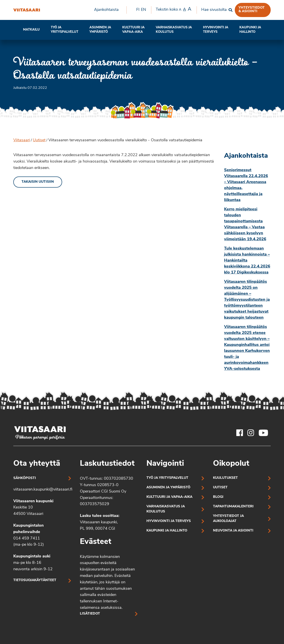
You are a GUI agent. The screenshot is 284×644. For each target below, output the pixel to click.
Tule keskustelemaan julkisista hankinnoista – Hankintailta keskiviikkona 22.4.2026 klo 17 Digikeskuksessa (247, 261)
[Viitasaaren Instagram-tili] (251, 433)
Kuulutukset (225, 478)
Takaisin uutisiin (38, 182)
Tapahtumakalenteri (233, 507)
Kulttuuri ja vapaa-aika (133, 30)
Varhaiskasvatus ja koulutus (174, 30)
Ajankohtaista (106, 10)
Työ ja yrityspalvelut (65, 30)
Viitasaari (22, 140)
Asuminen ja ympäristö (100, 30)
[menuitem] (108, 10)
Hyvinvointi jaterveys (216, 30)
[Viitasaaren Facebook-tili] (240, 433)
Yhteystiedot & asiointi (252, 10)
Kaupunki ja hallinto (250, 30)
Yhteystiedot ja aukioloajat (228, 519)
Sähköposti (25, 478)
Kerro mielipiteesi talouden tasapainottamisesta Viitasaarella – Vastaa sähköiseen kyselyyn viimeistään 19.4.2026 (245, 224)
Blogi (218, 497)
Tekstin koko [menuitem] (174, 10)
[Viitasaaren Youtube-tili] (263, 433)
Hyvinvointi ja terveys (169, 521)
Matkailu (31, 30)
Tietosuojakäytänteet (35, 580)
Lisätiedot (90, 614)
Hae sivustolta (214, 10)
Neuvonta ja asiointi (233, 531)
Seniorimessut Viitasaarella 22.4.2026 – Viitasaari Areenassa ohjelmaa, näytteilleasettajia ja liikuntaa (246, 185)
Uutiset (39, 140)
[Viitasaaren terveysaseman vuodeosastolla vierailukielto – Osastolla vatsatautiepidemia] (27, 10)
